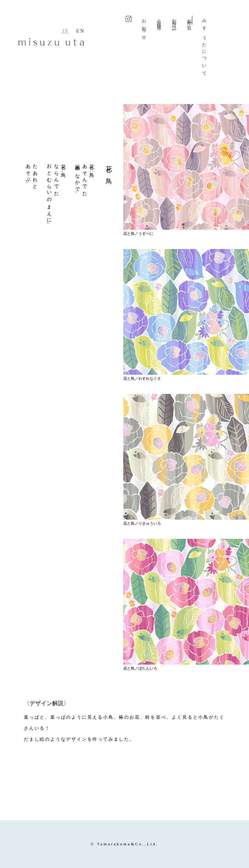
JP (65, 31)
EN (80, 31)
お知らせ (144, 28)
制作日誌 (174, 20)
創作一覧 (189, 20)
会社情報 (159, 20)
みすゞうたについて (205, 46)
